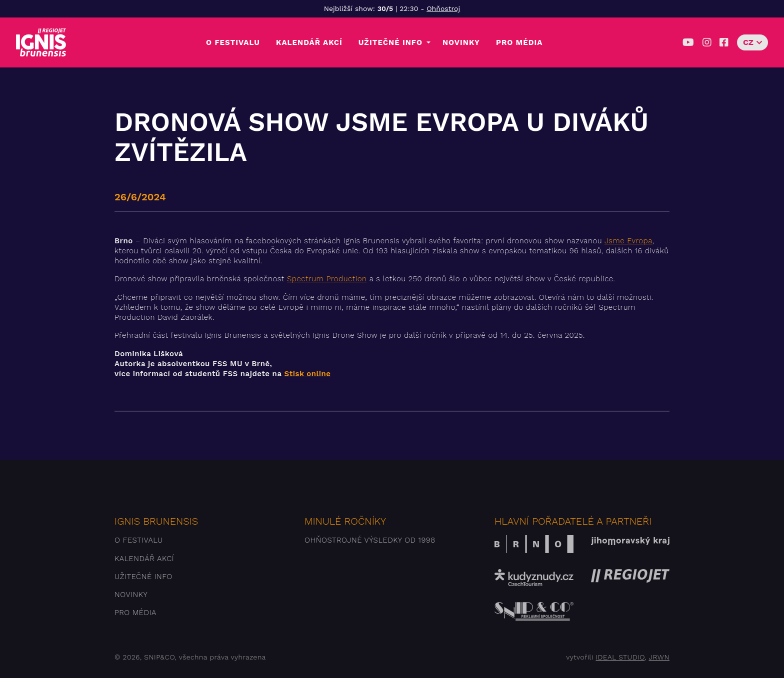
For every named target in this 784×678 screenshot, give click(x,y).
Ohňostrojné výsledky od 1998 (370, 540)
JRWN (659, 657)
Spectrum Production (327, 279)
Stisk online (308, 374)
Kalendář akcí (309, 42)
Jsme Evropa (628, 241)
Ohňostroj (443, 8)
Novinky (461, 42)
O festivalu (233, 42)
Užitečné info (390, 42)
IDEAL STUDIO (620, 657)
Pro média (519, 42)
